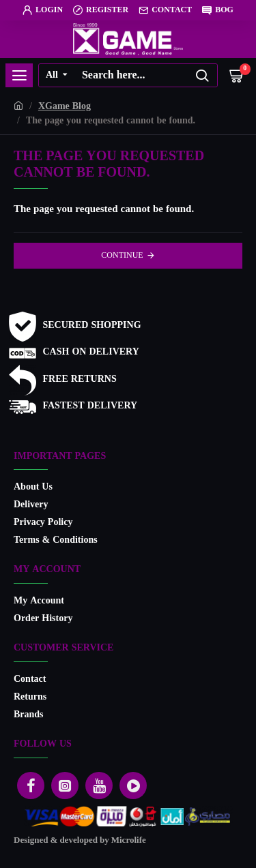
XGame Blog (65, 107)
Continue (122, 256)
